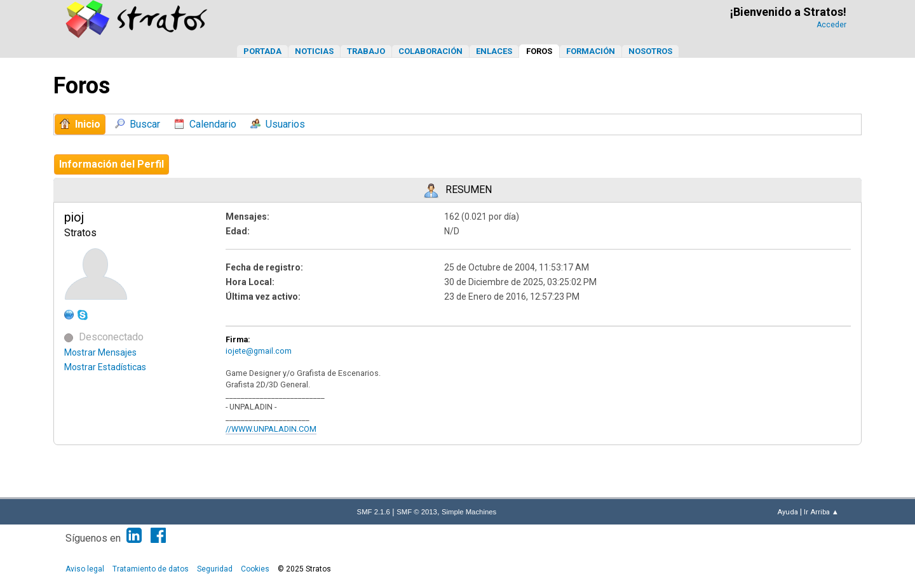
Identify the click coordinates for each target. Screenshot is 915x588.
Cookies (255, 569)
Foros (539, 51)
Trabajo (366, 51)
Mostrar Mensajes (100, 352)
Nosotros (650, 51)
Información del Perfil (112, 164)
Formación (591, 51)
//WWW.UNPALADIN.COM (271, 429)
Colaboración (430, 51)
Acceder (831, 25)
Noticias (314, 51)
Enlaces (494, 51)
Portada (262, 51)
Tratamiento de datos (151, 569)
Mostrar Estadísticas (105, 367)
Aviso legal (85, 569)
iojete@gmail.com (259, 351)
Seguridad (215, 569)
